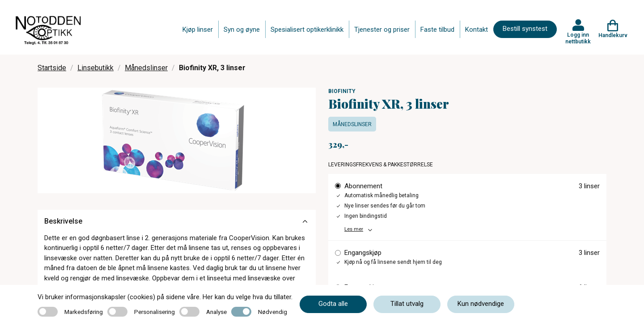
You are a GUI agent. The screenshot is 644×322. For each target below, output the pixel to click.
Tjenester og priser (382, 30)
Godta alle (333, 304)
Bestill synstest (525, 29)
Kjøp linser (198, 30)
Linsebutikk (95, 68)
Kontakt (477, 30)
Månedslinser (146, 68)
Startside (52, 68)
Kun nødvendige (481, 304)
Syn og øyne (242, 30)
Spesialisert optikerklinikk (307, 30)
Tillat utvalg (407, 304)
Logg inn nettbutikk (578, 38)
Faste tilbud (437, 30)
